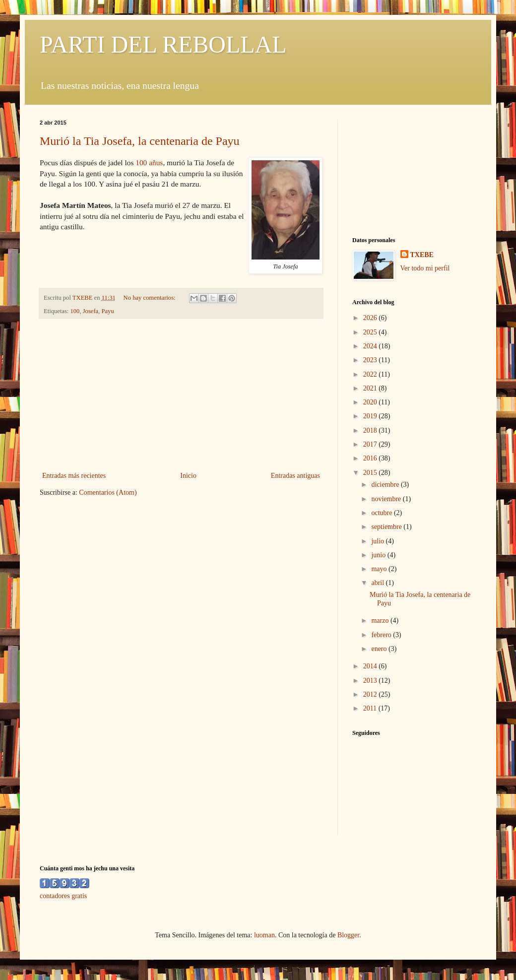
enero (380, 649)
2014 (371, 666)
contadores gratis (63, 896)
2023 (371, 360)
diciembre (386, 485)
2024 (371, 346)
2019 (371, 416)
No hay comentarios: (150, 298)
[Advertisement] (181, 395)
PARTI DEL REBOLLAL (163, 44)
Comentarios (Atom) (108, 492)
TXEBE (422, 255)
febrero (382, 635)
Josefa (91, 311)
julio (378, 541)
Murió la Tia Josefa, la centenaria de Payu (140, 141)
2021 (371, 388)
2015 (371, 473)
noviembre (387, 499)
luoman (264, 935)
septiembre (387, 527)
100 (75, 311)
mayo (380, 569)
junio (379, 555)
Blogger (348, 935)
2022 (371, 374)
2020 (371, 402)
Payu (107, 311)
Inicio (188, 476)
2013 (371, 681)
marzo (381, 621)
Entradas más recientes (74, 476)
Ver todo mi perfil (425, 268)
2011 (371, 708)
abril (378, 583)
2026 (371, 318)
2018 (371, 430)
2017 (371, 444)
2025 (371, 332)
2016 (371, 458)
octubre (382, 513)
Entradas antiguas (295, 476)
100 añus (149, 163)
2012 (371, 694)
